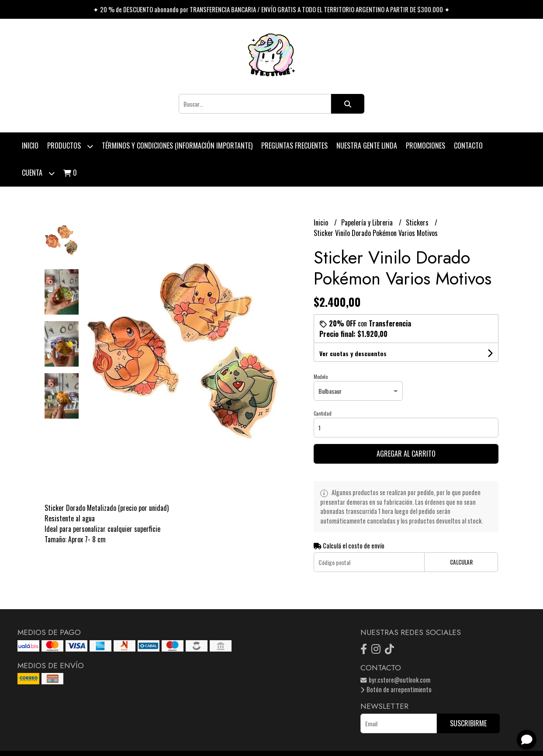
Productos (70, 146)
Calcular (461, 562)
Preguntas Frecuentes (294, 146)
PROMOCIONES (425, 146)
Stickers (418, 222)
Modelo (321, 377)
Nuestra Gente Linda (367, 146)
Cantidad (323, 413)
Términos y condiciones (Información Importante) (177, 146)
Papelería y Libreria (368, 222)
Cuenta (38, 173)
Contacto (468, 146)
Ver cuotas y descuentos (353, 353)
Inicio (30, 146)
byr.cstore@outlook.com (395, 680)
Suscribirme (468, 723)
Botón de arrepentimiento (396, 689)
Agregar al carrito (406, 454)
